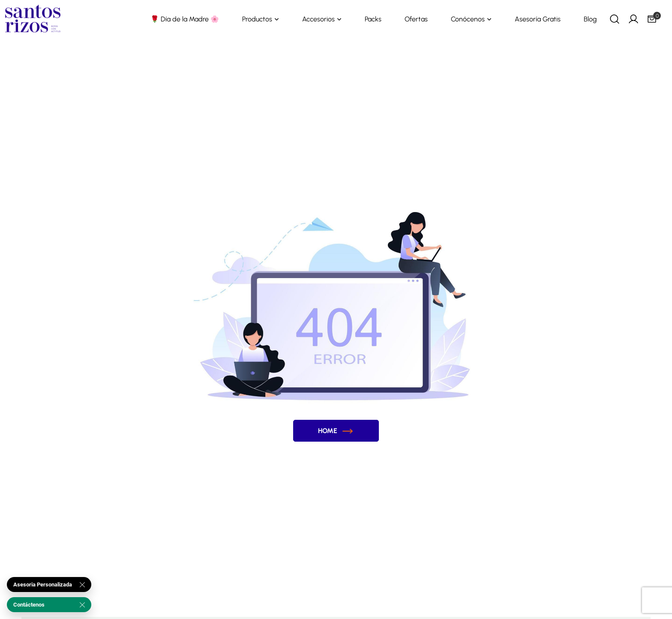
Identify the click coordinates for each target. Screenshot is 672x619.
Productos (257, 19)
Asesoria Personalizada (43, 585)
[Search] (615, 19)
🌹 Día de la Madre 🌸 (185, 19)
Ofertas (416, 19)
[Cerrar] (82, 585)
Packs (373, 19)
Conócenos (468, 19)
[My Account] (633, 19)
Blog (590, 19)
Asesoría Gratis (538, 19)
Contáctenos (29, 605)
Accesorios (318, 19)
